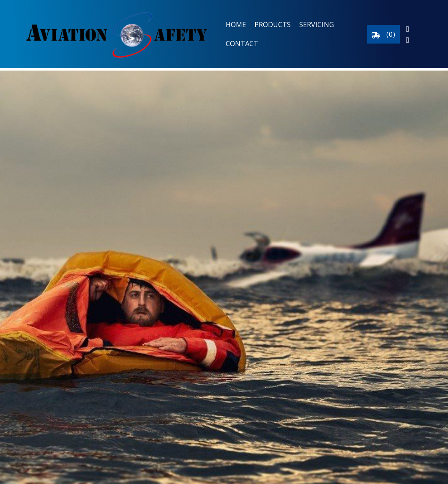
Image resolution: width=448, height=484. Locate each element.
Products (273, 25)
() (384, 34)
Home (236, 25)
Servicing (317, 25)
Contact (242, 44)
